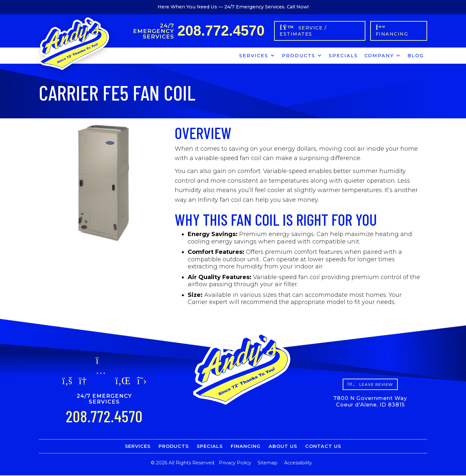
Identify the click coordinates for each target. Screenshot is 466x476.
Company (383, 55)
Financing (246, 447)
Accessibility (298, 463)
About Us (283, 447)
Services (257, 55)
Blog (416, 56)
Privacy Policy (235, 463)
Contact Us (323, 447)
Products (302, 55)
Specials (343, 56)
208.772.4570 (222, 31)
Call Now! (298, 7)
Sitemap (268, 463)
